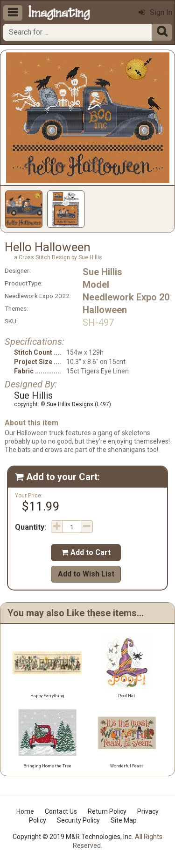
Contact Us (61, 811)
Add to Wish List (86, 574)
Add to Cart (86, 552)
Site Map (124, 820)
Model (96, 284)
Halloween (105, 310)
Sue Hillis (102, 272)
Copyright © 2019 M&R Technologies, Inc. (73, 837)
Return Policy (107, 811)
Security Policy (78, 820)
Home (25, 811)
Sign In (155, 12)
